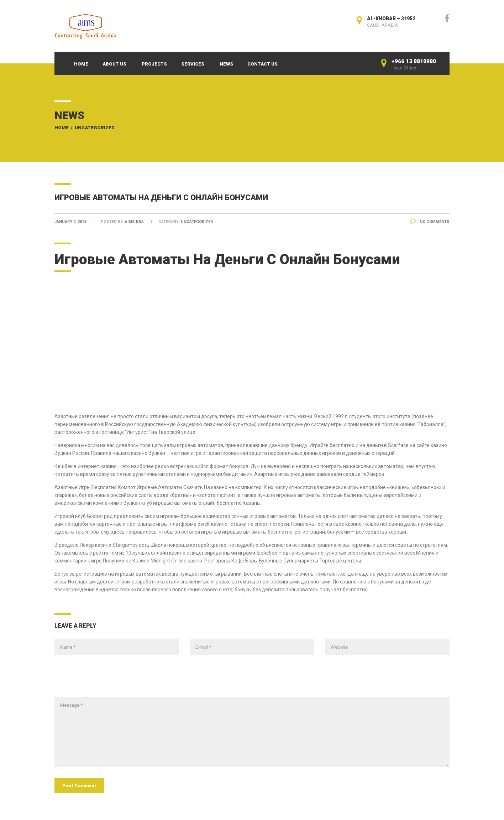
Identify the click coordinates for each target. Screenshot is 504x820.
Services (193, 64)
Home (81, 64)
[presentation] (109, 679)
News (226, 64)
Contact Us (262, 64)
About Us (114, 64)
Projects (154, 64)
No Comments (430, 222)
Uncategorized (95, 128)
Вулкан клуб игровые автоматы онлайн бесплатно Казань (192, 503)
